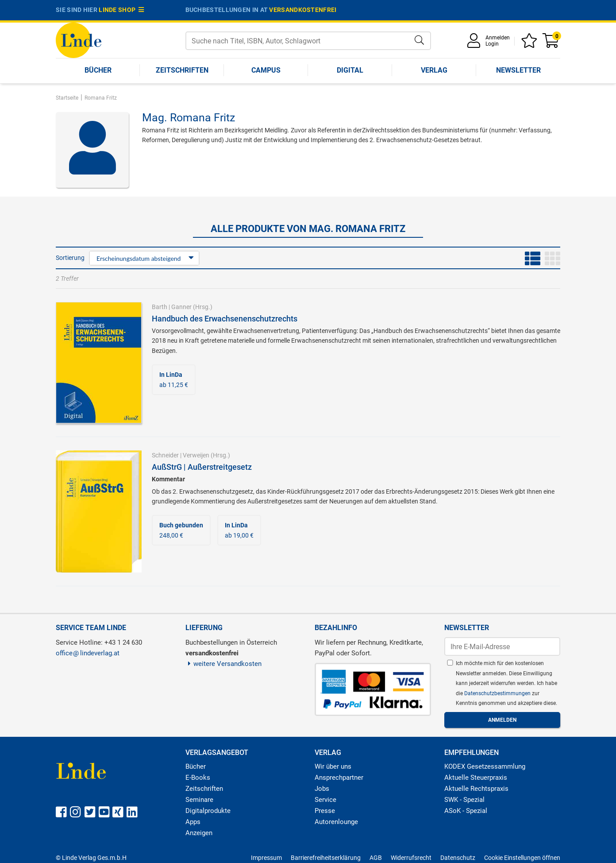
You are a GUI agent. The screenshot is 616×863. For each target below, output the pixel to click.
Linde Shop (121, 10)
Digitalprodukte (208, 811)
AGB (376, 858)
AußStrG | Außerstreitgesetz (202, 467)
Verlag (434, 70)
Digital (350, 70)
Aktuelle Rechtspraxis (476, 789)
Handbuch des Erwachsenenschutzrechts (225, 319)
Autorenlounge (336, 822)
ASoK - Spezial (466, 811)
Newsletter (518, 70)
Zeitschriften (182, 70)
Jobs (322, 789)
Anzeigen (199, 833)
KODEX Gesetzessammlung (485, 766)
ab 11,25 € (174, 379)
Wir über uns (333, 766)
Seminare (199, 800)
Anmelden (498, 38)
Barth (160, 307)
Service (325, 800)
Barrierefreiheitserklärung (326, 858)
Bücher (98, 70)
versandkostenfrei (303, 10)
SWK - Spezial (464, 800)
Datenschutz (458, 858)
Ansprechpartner (339, 778)
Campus (266, 70)
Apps (193, 822)
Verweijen (196, 455)
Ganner (181, 307)
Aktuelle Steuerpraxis (476, 778)
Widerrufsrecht (411, 858)
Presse (325, 811)
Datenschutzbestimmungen (498, 693)
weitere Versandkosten (224, 664)
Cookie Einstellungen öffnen (522, 858)
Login (492, 44)
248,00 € (181, 530)
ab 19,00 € (239, 530)
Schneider (165, 455)
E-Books (198, 778)
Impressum (266, 858)
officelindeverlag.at (88, 653)
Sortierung (70, 258)
